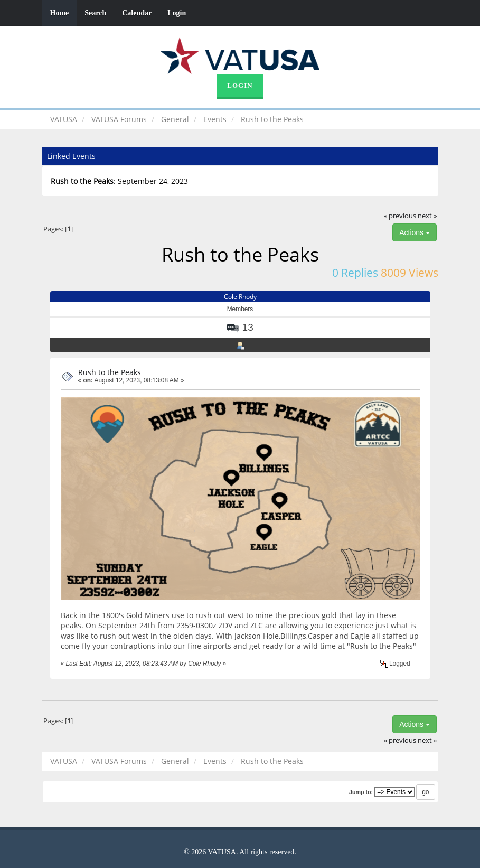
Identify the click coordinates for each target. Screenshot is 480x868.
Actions (415, 232)
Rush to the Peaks (110, 372)
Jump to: (361, 792)
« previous (400, 216)
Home (60, 13)
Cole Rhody (240, 297)
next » (427, 216)
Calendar (137, 13)
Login (177, 13)
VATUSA (64, 119)
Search (95, 13)
